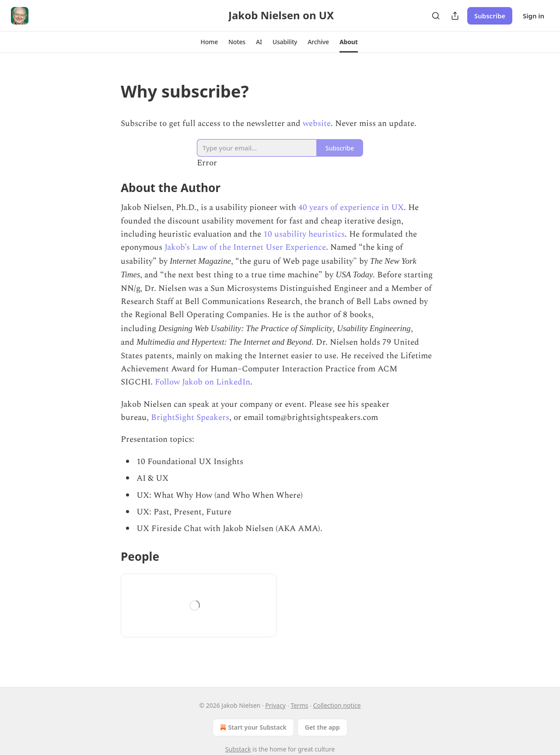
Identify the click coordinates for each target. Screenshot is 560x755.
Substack (238, 749)
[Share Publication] (455, 16)
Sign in (534, 16)
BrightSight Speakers (190, 418)
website (317, 124)
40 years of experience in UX (351, 208)
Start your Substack (252, 727)
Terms (299, 705)
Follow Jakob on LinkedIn (203, 382)
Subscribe (490, 16)
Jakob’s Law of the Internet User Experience (245, 247)
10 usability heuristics (304, 234)
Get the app (322, 727)
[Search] (436, 16)
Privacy (275, 705)
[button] (209, 42)
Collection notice (337, 705)
